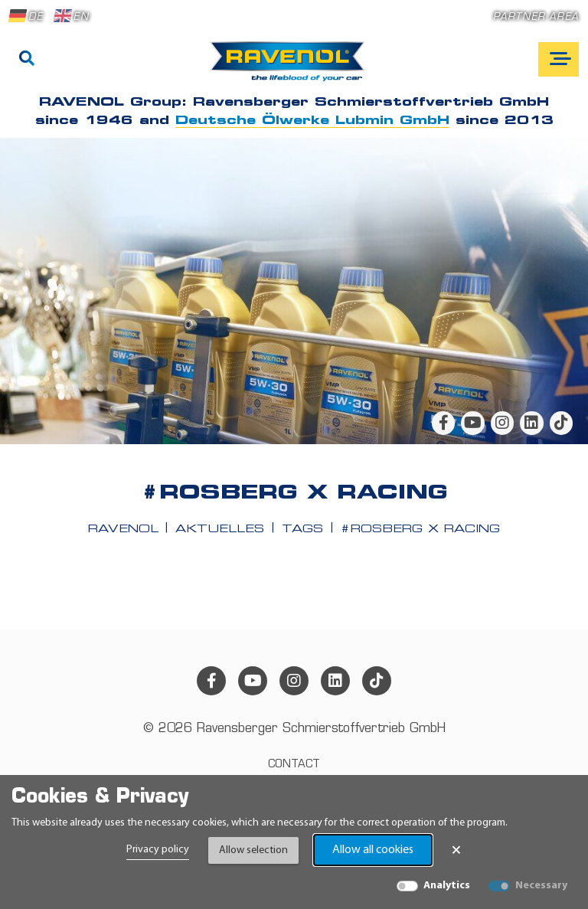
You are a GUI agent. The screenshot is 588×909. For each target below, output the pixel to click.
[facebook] (443, 423)
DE (26, 16)
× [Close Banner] (456, 850)
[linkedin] (531, 423)
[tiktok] (561, 423)
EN (71, 16)
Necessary (541, 886)
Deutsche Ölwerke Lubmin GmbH (312, 121)
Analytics (447, 886)
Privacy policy (158, 850)
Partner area (536, 17)
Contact (294, 765)
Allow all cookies (373, 850)
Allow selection (253, 850)
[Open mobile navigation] (559, 59)
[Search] (27, 60)
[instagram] (502, 423)
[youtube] (472, 423)
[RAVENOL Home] (291, 67)
